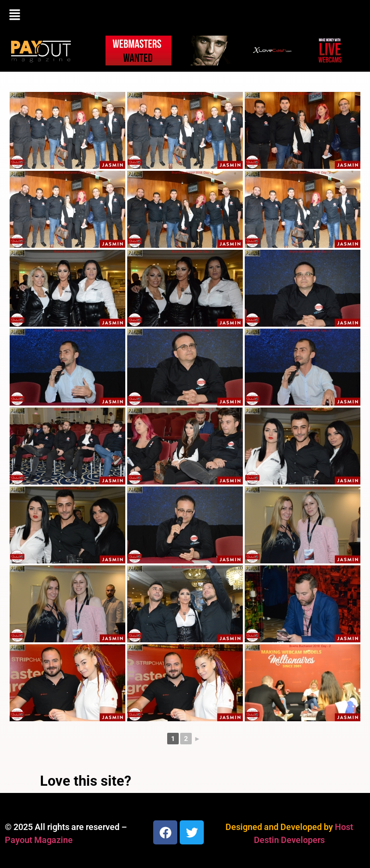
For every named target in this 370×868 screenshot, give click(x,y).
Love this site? (86, 781)
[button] (185, 15)
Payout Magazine (39, 840)
